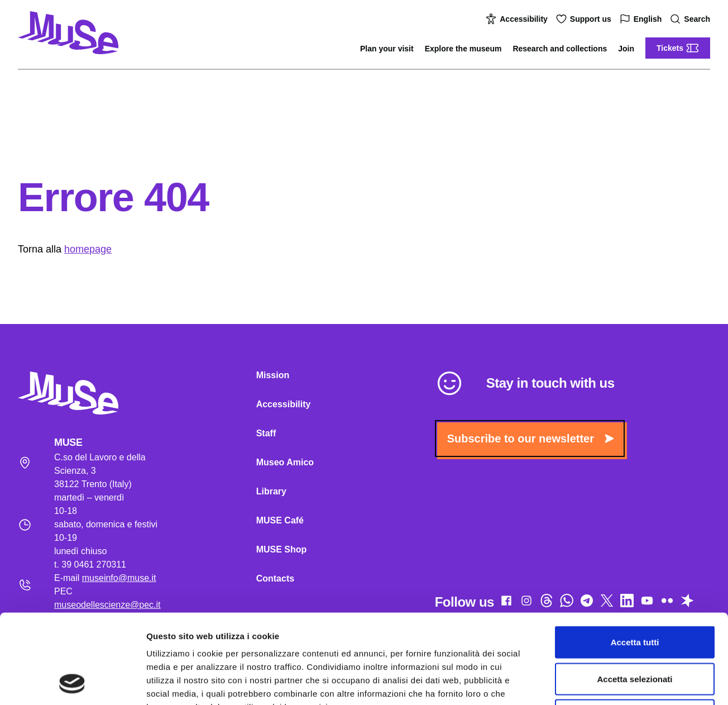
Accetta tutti (635, 558)
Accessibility (518, 19)
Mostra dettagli (587, 683)
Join (626, 49)
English (642, 19)
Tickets (678, 48)
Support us (585, 19)
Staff (266, 433)
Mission (273, 375)
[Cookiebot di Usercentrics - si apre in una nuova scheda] (72, 683)
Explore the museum (463, 49)
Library (271, 491)
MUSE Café (280, 520)
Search (691, 19)
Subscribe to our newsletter (530, 439)
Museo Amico (285, 462)
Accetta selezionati (634, 595)
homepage (88, 249)
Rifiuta (635, 632)
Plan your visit (387, 49)
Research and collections (560, 49)
